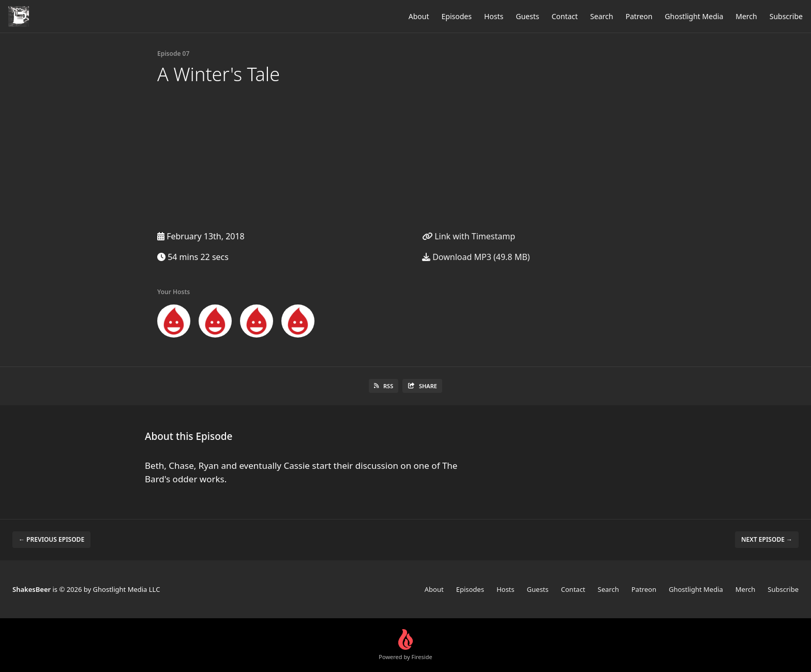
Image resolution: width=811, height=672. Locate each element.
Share (422, 386)
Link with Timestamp (469, 236)
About (419, 16)
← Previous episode (51, 539)
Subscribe (786, 16)
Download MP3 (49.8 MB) (476, 257)
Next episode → (767, 539)
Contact (565, 16)
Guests (527, 16)
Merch (746, 16)
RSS (384, 386)
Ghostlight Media (694, 16)
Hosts (494, 16)
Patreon (639, 16)
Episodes (457, 16)
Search (602, 16)
